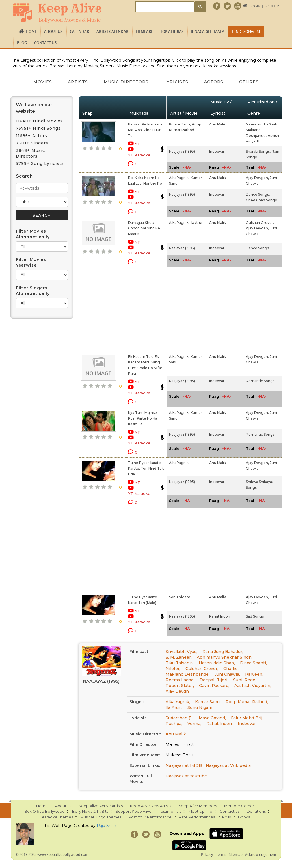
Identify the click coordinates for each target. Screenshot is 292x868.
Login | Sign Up (264, 6)
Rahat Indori (220, 616)
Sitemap (236, 854)
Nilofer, (173, 669)
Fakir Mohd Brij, (247, 718)
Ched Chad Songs (261, 200)
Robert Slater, (180, 686)
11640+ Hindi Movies (39, 121)
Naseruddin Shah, (217, 663)
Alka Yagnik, (179, 178)
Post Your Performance (150, 817)
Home (31, 31)
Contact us (45, 43)
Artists (78, 82)
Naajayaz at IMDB (184, 765)
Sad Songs (255, 616)
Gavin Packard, (214, 686)
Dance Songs (257, 248)
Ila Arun (197, 223)
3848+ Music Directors (30, 153)
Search (24, 176)
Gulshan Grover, (260, 223)
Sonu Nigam (180, 597)
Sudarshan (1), (180, 718)
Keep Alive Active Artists (101, 806)
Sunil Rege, (245, 680)
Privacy (207, 854)
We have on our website (34, 108)
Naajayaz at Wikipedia (228, 765)
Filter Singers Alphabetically (33, 291)
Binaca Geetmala (208, 31)
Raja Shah (106, 826)
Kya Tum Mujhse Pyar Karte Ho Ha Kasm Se (143, 418)
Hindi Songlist (246, 31)
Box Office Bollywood (45, 811)
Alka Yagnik (179, 463)
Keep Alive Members (198, 806)
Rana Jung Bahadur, (223, 652)
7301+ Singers (32, 143)
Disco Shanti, (253, 663)
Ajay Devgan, (257, 178)
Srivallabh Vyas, (181, 652)
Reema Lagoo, (180, 680)
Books (244, 817)
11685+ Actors (32, 136)
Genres (249, 82)
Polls (226, 817)
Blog (22, 43)
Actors (214, 82)
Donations (256, 811)
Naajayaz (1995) (182, 151)
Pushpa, (174, 724)
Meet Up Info (200, 811)
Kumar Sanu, (180, 124)
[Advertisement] (139, 309)
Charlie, (231, 669)
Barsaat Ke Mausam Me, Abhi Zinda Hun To (145, 130)
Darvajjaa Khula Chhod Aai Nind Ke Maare (144, 228)
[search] (164, 7)
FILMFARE (144, 31)
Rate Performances (197, 817)
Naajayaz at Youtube (186, 776)
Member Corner (239, 806)
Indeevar (217, 151)
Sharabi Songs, (258, 151)
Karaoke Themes (57, 817)
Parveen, (254, 674)
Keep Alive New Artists (151, 806)
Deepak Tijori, (214, 680)
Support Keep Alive (134, 811)
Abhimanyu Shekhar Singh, (225, 657)
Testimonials (170, 811)
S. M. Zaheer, (179, 657)
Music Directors (126, 82)
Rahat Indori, (219, 724)
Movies (43, 82)
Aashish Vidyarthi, (253, 686)
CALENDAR (79, 31)
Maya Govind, (212, 718)
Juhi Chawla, (227, 674)
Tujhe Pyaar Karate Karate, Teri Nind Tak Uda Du (146, 468)
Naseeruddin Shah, (262, 124)
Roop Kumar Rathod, (247, 702)
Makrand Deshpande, (188, 674)
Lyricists (176, 82)
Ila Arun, (174, 707)
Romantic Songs (260, 381)
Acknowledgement (261, 854)
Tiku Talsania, (180, 663)
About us (53, 31)
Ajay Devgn (177, 691)
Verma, (194, 724)
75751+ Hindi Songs (38, 128)
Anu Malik (218, 124)
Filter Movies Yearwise (31, 262)
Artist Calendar (112, 31)
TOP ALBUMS (172, 31)
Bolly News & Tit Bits (90, 811)
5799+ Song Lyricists (40, 163)
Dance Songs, (258, 194)
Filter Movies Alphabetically (33, 234)
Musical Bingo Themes (101, 817)
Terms (221, 854)
